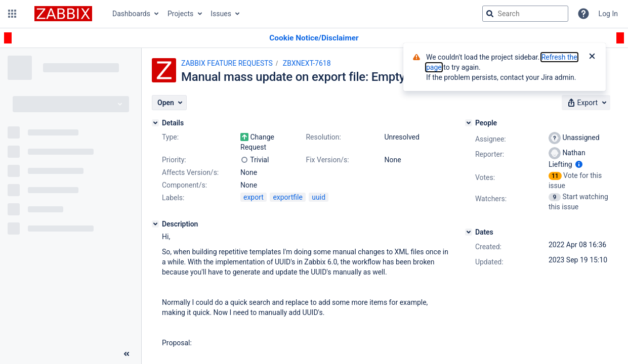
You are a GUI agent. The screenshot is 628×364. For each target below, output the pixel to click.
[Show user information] (579, 164)
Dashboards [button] (131, 14)
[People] (469, 123)
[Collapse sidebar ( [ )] (127, 354)
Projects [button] (180, 14)
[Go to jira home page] (63, 14)
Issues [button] (221, 14)
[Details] (155, 123)
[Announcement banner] (314, 38)
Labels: (173, 198)
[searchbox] (525, 14)
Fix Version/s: (327, 160)
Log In (608, 14)
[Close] (592, 57)
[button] (12, 14)
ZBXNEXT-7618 (307, 63)
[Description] (155, 224)
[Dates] (469, 232)
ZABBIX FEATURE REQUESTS (227, 63)
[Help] (583, 14)
